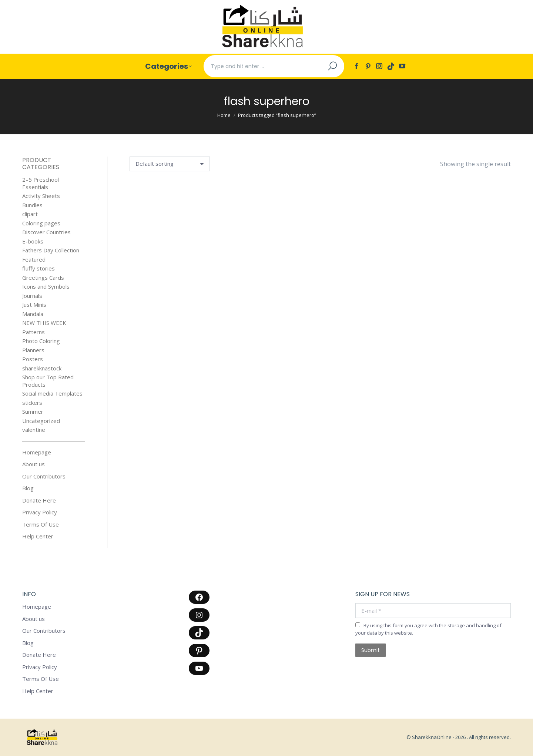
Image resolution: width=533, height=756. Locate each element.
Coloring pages (41, 223)
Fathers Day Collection (51, 250)
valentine (34, 430)
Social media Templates (52, 394)
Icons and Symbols (46, 287)
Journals (32, 296)
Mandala (33, 314)
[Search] (274, 66)
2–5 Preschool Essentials (41, 183)
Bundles (32, 205)
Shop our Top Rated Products (48, 381)
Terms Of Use (41, 525)
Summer (33, 412)
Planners (33, 350)
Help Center (38, 536)
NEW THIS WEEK (44, 323)
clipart (30, 214)
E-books (33, 241)
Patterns (33, 332)
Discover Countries (46, 232)
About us (33, 464)
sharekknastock (42, 368)
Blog (28, 488)
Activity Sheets (41, 196)
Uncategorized (41, 421)
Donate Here (39, 500)
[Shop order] (170, 164)
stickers (32, 403)
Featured (34, 260)
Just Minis (34, 305)
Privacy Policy (40, 512)
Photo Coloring (41, 341)
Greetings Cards (43, 278)
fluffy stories (38, 268)
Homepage (37, 452)
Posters (33, 359)
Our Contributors (44, 476)
